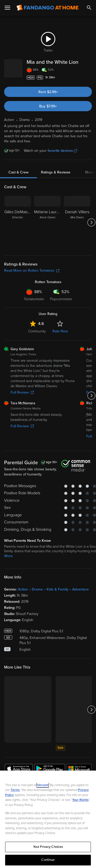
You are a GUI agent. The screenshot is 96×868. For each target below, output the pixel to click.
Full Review (22, 399)
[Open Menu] (7, 8)
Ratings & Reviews (56, 178)
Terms (15, 790)
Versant (43, 785)
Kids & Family (57, 595)
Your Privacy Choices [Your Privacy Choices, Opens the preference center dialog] (48, 847)
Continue (48, 860)
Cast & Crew (18, 178)
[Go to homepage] (47, 8)
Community (37, 337)
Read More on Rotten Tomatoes (32, 277)
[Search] (89, 8)
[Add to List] (89, 84)
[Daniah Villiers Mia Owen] (77, 229)
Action (23, 595)
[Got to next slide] (91, 229)
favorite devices (62, 157)
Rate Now (60, 337)
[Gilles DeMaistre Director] (18, 229)
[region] (48, 819)
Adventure (81, 595)
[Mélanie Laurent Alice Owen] (47, 229)
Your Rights (80, 800)
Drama (37, 595)
